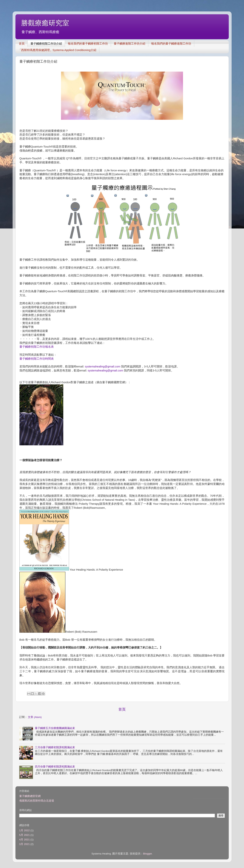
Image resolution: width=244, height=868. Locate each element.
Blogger (148, 854)
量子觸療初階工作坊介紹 (46, 44)
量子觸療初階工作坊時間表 (37, 359)
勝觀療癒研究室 (45, 23)
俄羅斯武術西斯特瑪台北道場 (37, 801)
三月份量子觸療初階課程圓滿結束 (55, 747)
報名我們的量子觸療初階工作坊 (88, 44)
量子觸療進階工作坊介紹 (130, 44)
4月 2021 (24, 840)
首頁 (22, 44)
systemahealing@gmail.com (103, 367)
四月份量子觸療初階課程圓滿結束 (55, 767)
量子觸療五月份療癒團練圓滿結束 (55, 728)
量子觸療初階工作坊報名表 (37, 347)
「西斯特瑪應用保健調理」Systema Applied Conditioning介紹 (57, 50)
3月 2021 (24, 844)
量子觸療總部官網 (30, 796)
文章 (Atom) (35, 717)
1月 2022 (24, 830)
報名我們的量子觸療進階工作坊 (171, 44)
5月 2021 (24, 835)
